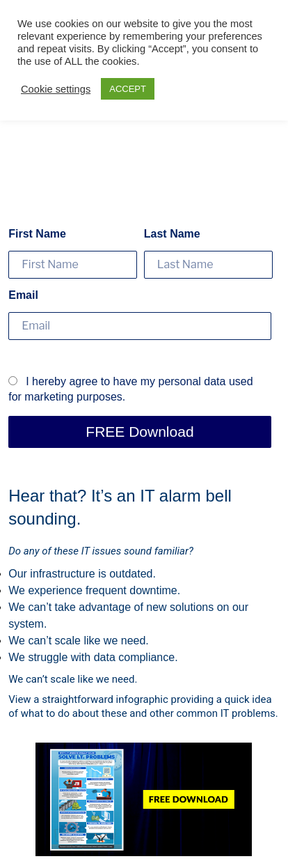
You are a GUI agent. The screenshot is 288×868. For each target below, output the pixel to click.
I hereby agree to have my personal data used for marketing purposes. (130, 389)
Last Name (172, 234)
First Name (37, 234)
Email (23, 295)
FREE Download (139, 432)
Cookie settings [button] (56, 89)
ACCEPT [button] (128, 89)
